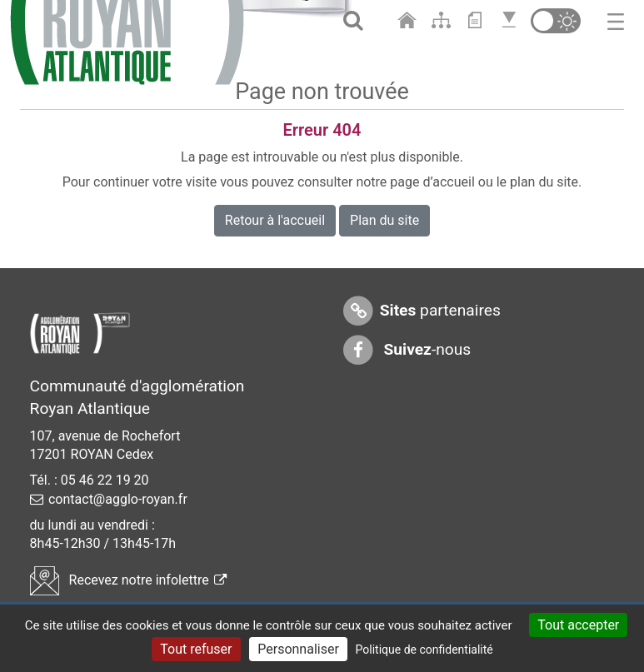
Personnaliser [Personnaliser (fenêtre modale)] (298, 649)
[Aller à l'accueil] (410, 20)
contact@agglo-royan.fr (118, 499)
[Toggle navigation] (616, 20)
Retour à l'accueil (275, 220)
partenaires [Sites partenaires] (421, 311)
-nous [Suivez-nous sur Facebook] (407, 350)
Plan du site (384, 220)
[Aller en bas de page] (511, 20)
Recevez (128, 580)
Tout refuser (196, 649)
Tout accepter (578, 625)
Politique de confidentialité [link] (424, 650)
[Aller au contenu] (479, 20)
